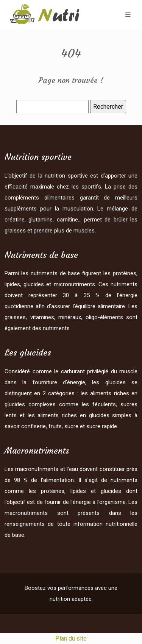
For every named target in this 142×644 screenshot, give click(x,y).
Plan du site (71, 639)
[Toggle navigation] (128, 15)
